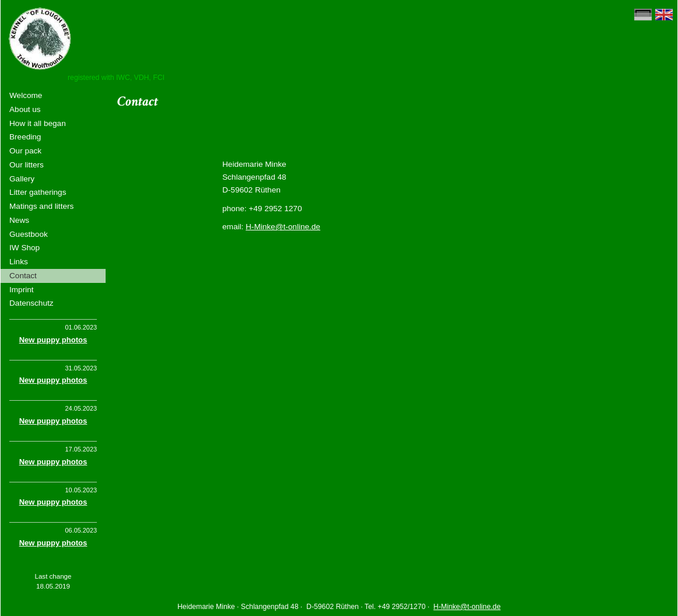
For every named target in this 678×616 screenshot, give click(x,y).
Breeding (25, 137)
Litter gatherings (38, 192)
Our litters (27, 165)
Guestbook (29, 234)
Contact (23, 276)
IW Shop (25, 248)
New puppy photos (53, 340)
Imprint (22, 290)
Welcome (26, 95)
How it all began (38, 123)
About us (25, 109)
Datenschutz (32, 303)
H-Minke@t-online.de (283, 227)
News (19, 220)
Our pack (25, 151)
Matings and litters (41, 206)
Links (19, 262)
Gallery (22, 179)
